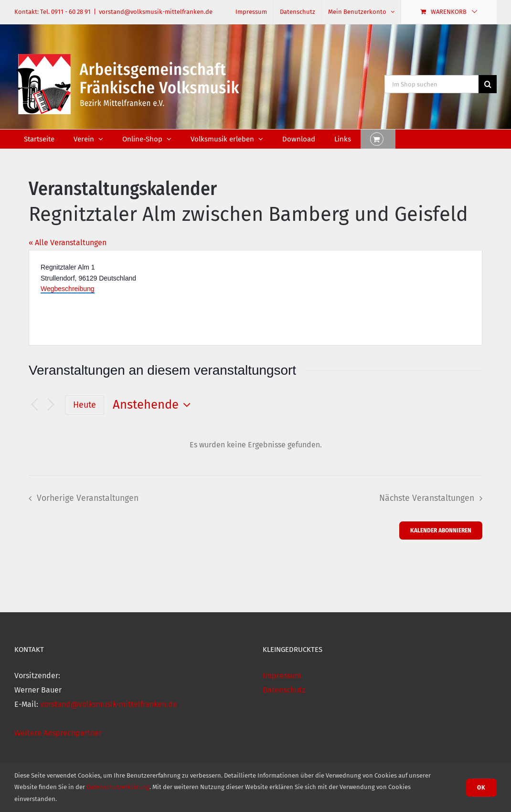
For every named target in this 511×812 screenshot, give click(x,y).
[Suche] (488, 84)
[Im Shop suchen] (431, 84)
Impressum (282, 676)
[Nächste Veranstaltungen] (51, 405)
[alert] (255, 445)
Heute (85, 405)
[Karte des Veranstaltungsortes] (368, 298)
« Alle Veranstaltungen (68, 243)
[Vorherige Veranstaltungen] (34, 405)
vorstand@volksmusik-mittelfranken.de (156, 12)
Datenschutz (284, 690)
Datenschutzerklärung (118, 787)
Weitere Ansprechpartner (58, 733)
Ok (481, 787)
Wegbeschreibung (68, 289)
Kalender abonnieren (441, 530)
